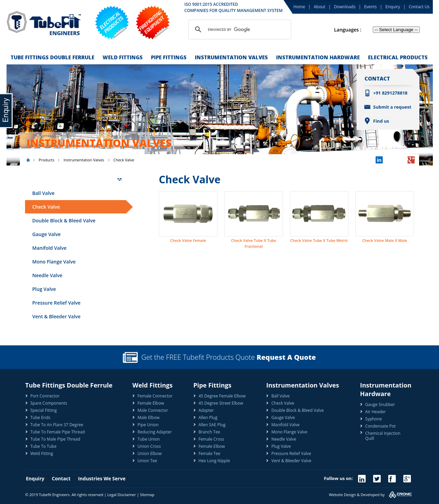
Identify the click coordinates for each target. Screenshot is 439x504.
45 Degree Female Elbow (222, 396)
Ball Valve (43, 193)
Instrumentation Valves (231, 57)
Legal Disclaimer (122, 495)
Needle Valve (47, 275)
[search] (239, 29)
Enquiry (393, 7)
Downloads (345, 7)
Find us (381, 121)
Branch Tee (209, 432)
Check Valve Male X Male (385, 240)
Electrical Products (398, 57)
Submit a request (392, 107)
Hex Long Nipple (214, 461)
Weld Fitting (42, 453)
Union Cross (149, 446)
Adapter (206, 410)
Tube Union (149, 439)
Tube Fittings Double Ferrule (52, 57)
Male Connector (153, 410)
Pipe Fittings (169, 57)
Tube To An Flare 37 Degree (57, 425)
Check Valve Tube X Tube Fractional (254, 243)
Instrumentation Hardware (318, 57)
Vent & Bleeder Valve (56, 316)
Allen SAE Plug (212, 425)
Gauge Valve (46, 234)
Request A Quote (286, 357)
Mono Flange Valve (54, 262)
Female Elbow (151, 403)
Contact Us (419, 7)
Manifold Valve (49, 248)
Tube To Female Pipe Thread (58, 432)
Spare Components (49, 403)
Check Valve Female (188, 240)
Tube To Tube (44, 446)
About (320, 7)
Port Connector (45, 396)
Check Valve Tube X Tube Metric (319, 240)
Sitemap (147, 495)
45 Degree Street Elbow (221, 403)
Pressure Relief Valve (56, 303)
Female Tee (210, 453)
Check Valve (46, 207)
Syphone (374, 419)
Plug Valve (44, 289)
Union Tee (147, 461)
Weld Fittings (123, 57)
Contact (65, 478)
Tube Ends (40, 417)
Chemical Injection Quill (383, 436)
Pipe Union (148, 425)
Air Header (376, 412)
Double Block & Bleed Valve (64, 220)
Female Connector (155, 396)
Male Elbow (149, 417)
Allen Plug (208, 417)
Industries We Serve (102, 478)
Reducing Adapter (155, 432)
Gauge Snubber (380, 404)
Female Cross (211, 439)
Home (299, 7)
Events (371, 7)
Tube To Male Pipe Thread (56, 439)
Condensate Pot (381, 426)
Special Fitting (44, 410)
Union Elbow (150, 453)
